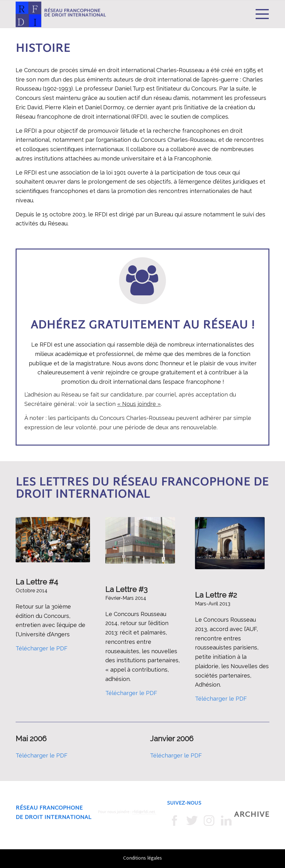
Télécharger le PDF (42, 648)
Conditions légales (142, 858)
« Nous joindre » (139, 404)
